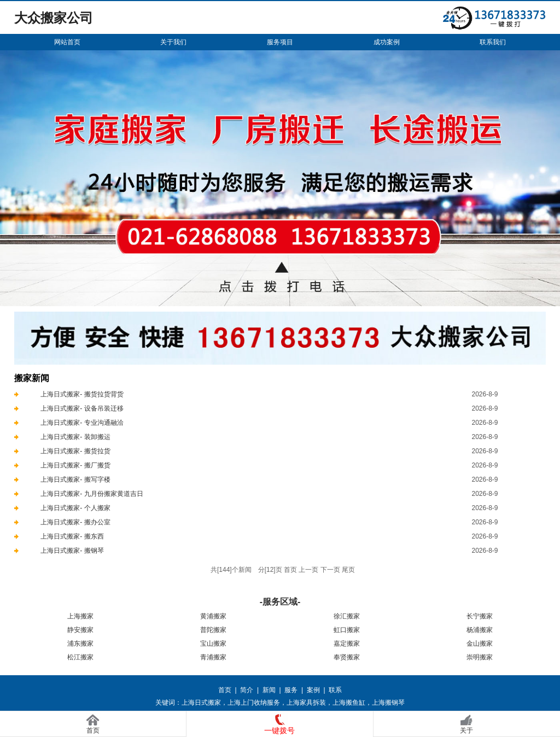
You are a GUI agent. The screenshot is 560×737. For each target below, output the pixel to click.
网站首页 (67, 42)
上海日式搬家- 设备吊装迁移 (82, 408)
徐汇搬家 (347, 616)
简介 (247, 690)
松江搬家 (80, 657)
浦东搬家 (80, 644)
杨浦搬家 (480, 630)
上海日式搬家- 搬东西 (72, 536)
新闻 (269, 690)
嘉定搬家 (347, 644)
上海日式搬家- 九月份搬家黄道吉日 (92, 494)
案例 (313, 690)
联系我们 (493, 42)
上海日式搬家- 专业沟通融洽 (82, 423)
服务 (291, 690)
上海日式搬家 (201, 703)
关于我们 (173, 42)
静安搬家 (80, 630)
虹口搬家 (347, 630)
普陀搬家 (213, 630)
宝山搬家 (213, 644)
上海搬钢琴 (388, 703)
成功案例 (387, 42)
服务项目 (280, 42)
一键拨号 (279, 730)
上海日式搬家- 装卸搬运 (75, 437)
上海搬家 (80, 616)
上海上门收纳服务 (254, 703)
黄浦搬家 (213, 616)
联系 (335, 690)
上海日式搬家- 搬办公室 (75, 522)
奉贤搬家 (347, 657)
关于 (466, 730)
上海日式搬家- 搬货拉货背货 (82, 394)
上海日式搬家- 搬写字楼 (75, 479)
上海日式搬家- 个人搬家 (75, 508)
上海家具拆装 (306, 703)
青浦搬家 (213, 657)
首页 (225, 690)
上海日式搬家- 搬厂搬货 (75, 465)
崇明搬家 (480, 657)
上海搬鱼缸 (349, 703)
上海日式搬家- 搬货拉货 (75, 451)
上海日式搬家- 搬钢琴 (72, 551)
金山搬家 (480, 644)
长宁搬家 (480, 616)
